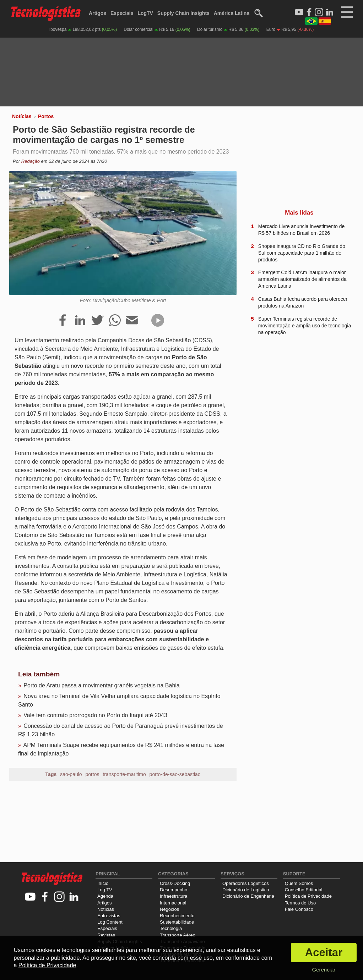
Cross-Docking (175, 883)
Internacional (173, 903)
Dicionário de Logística (246, 890)
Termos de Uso (300, 903)
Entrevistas (109, 916)
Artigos (97, 13)
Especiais (122, 13)
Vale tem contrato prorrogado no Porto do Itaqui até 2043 (95, 715)
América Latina (232, 13)
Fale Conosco (299, 909)
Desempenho (174, 890)
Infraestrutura (174, 896)
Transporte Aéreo (178, 935)
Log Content (110, 922)
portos (93, 774)
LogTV (145, 13)
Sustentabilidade (177, 922)
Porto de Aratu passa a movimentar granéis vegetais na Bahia (101, 685)
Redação (31, 161)
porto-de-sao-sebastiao (175, 774)
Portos (46, 116)
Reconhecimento (177, 916)
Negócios (169, 909)
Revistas (106, 935)
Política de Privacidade (308, 896)
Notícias (22, 116)
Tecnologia (171, 928)
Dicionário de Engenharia (248, 896)
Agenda (105, 896)
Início (103, 883)
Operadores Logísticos (246, 883)
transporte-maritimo (124, 774)
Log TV (105, 890)
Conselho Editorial (304, 890)
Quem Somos (299, 883)
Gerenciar (324, 970)
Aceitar (324, 953)
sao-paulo (71, 774)
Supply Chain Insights (183, 13)
